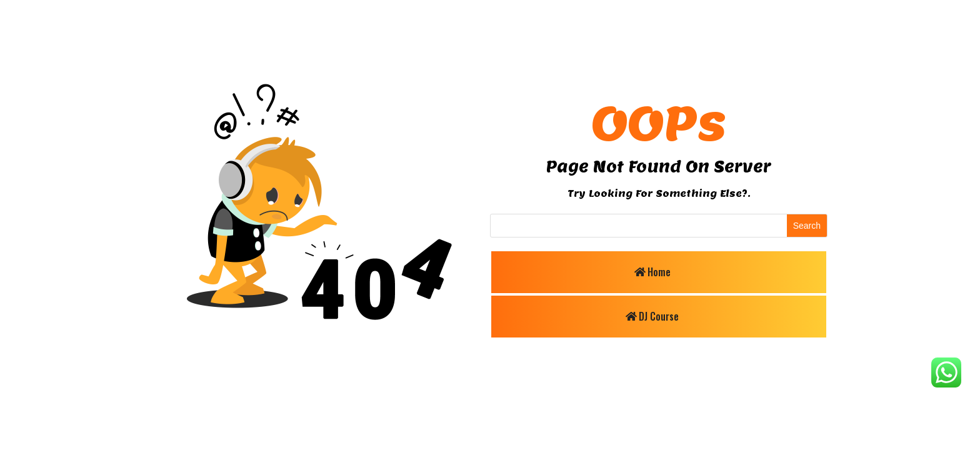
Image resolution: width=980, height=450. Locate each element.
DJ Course (659, 316)
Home (659, 272)
